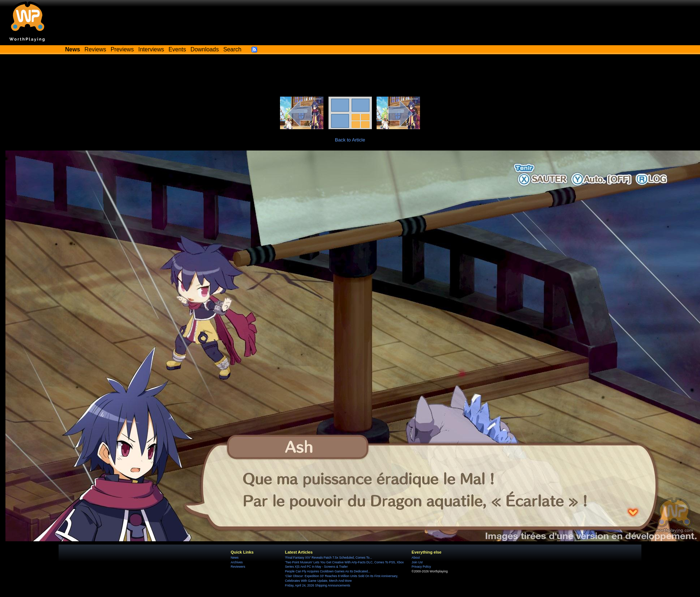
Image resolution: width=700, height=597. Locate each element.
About (416, 558)
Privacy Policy (421, 567)
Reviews (96, 49)
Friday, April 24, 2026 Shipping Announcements (318, 585)
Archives (237, 562)
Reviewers (238, 567)
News (235, 558)
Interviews (151, 49)
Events (177, 49)
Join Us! (417, 562)
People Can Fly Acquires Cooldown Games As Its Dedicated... (328, 571)
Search (232, 49)
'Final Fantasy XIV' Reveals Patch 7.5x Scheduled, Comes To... (329, 558)
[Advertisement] (350, 77)
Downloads (205, 49)
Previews (122, 49)
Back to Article (350, 140)
